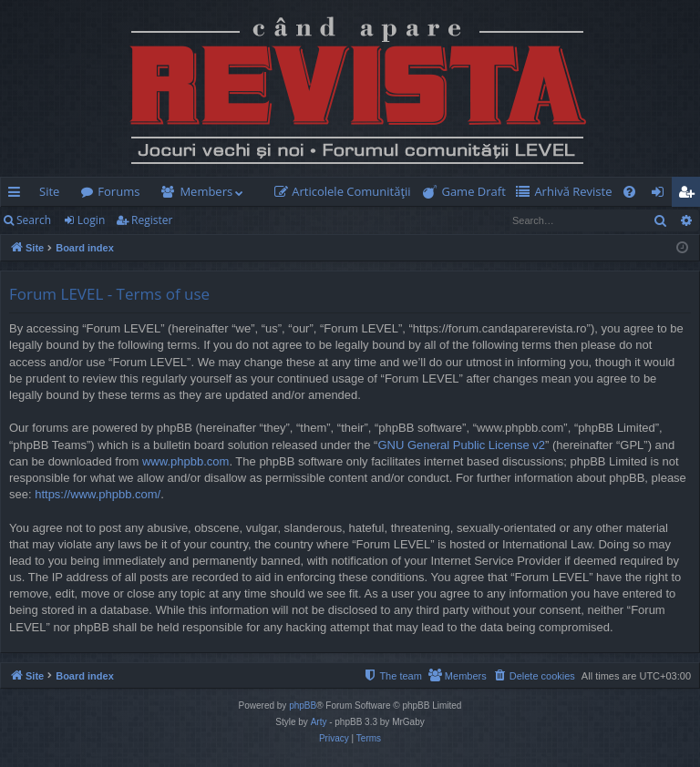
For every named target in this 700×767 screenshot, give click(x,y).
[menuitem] (346, 192)
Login (91, 220)
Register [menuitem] (690, 195)
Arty (319, 722)
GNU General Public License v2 (461, 445)
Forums (118, 191)
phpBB (303, 706)
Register (152, 220)
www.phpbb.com (185, 461)
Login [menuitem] (661, 195)
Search (34, 220)
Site (49, 191)
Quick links (18, 195)
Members (206, 191)
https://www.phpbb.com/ (98, 494)
